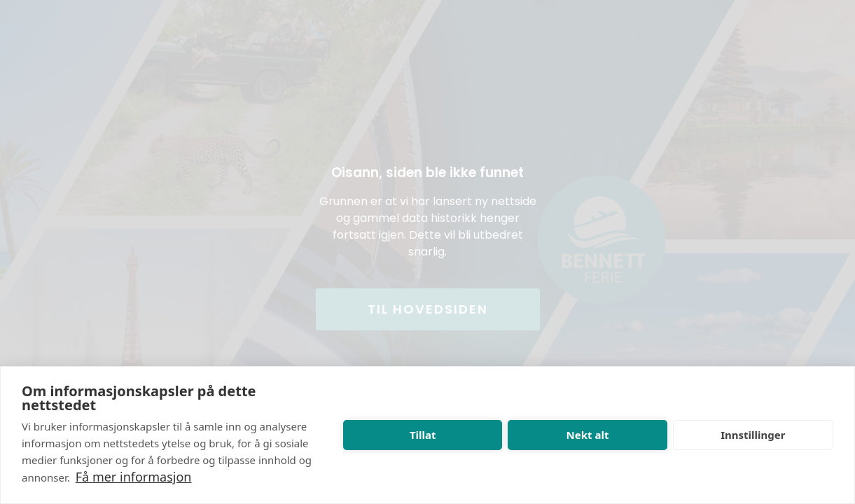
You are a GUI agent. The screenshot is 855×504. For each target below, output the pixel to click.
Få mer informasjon (134, 477)
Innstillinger (753, 435)
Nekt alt (588, 435)
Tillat (423, 435)
